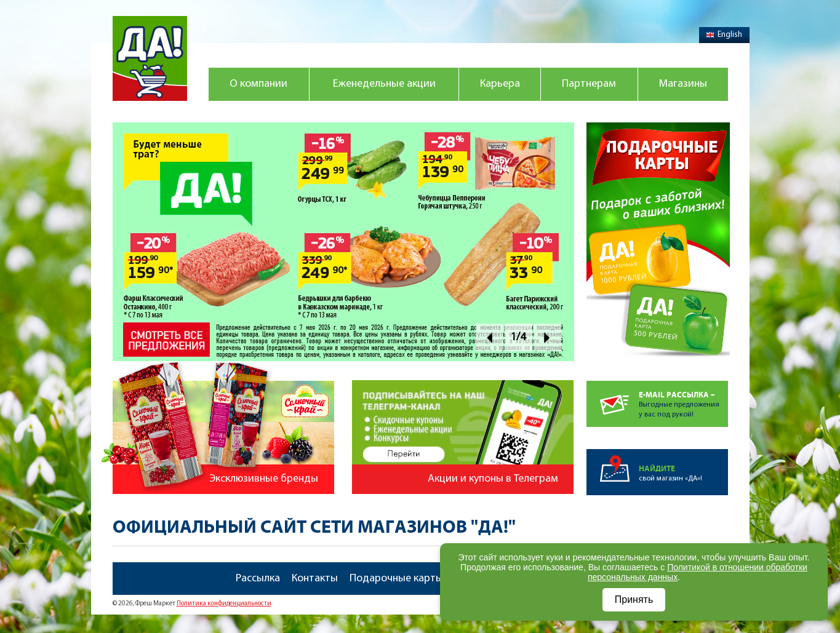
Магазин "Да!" (150, 58)
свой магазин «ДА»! (683, 466)
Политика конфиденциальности (224, 604)
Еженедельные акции (384, 84)
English (724, 35)
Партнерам (589, 84)
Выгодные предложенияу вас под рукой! (683, 400)
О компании (258, 84)
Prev (490, 337)
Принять (634, 599)
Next (547, 337)
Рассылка (258, 579)
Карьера (500, 84)
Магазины (683, 84)
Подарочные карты (396, 579)
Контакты (315, 579)
